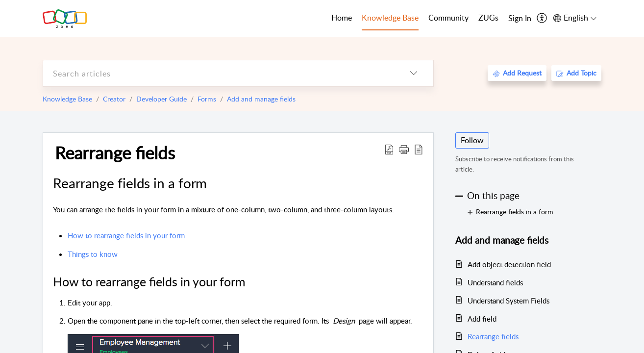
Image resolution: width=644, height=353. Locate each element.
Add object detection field (509, 264)
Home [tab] (342, 18)
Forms (207, 99)
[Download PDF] (389, 149)
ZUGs (488, 18)
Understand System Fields (508, 301)
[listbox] (414, 73)
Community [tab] (448, 18)
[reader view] (419, 149)
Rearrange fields (115, 152)
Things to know (93, 254)
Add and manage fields (261, 99)
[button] (404, 149)
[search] (219, 73)
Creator (114, 99)
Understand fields (495, 282)
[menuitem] (520, 19)
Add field (482, 319)
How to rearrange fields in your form (126, 235)
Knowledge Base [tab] (390, 18)
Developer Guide (161, 99)
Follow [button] (472, 140)
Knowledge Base (67, 99)
